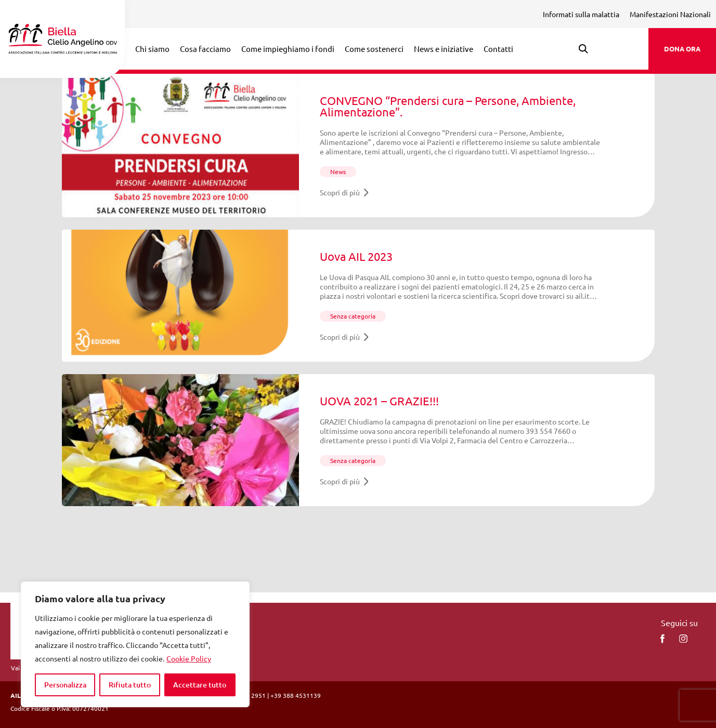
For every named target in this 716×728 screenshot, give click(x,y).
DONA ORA (682, 49)
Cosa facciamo (205, 49)
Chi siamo (152, 49)
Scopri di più (344, 193)
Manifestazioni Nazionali (670, 14)
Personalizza (65, 685)
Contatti (498, 49)
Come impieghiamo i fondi (288, 49)
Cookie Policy (189, 658)
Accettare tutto (200, 685)
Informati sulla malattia (581, 14)
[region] (135, 644)
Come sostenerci (374, 49)
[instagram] (683, 639)
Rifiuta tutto (130, 685)
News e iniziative (444, 49)
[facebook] (662, 639)
